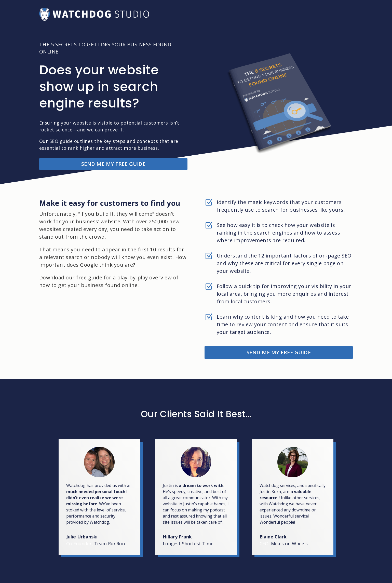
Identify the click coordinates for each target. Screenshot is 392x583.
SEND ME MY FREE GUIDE (113, 164)
